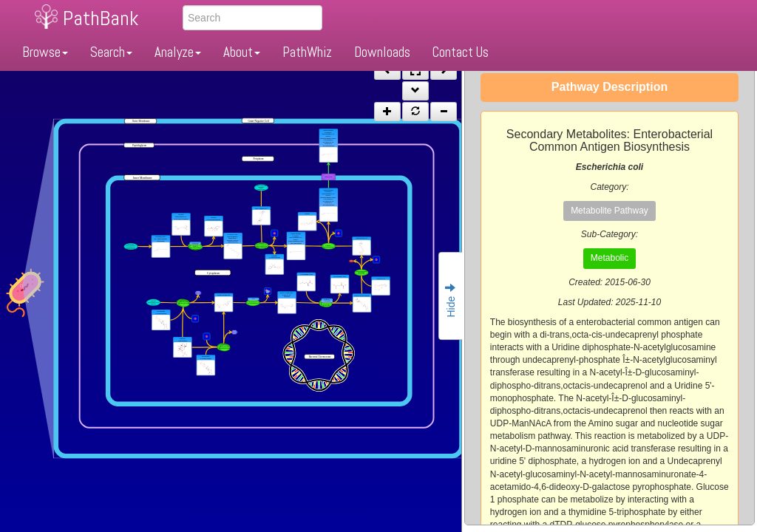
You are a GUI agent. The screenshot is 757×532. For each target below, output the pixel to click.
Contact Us (461, 52)
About (242, 52)
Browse (45, 52)
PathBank (101, 18)
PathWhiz (307, 52)
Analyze (178, 52)
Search (111, 52)
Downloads (382, 52)
